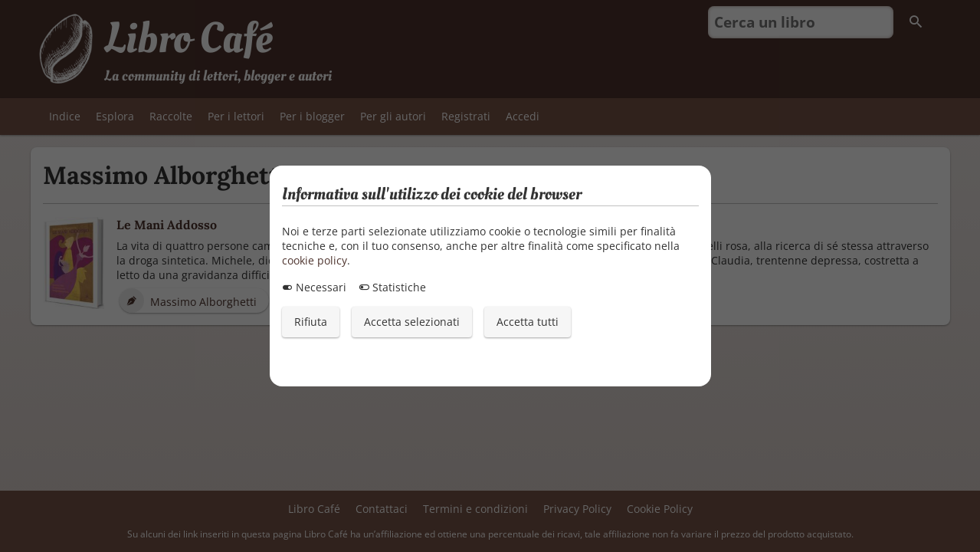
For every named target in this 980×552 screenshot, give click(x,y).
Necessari (314, 287)
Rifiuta (311, 322)
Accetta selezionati (412, 322)
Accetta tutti (528, 322)
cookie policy (315, 260)
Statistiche (392, 287)
